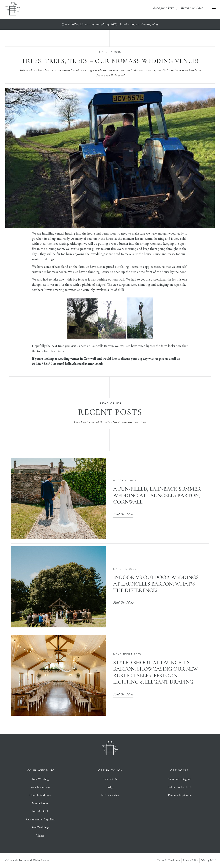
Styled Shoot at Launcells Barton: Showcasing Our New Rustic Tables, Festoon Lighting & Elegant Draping (156, 672)
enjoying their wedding (89, 254)
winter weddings (43, 259)
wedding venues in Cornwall (77, 359)
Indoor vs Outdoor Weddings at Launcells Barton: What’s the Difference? (156, 584)
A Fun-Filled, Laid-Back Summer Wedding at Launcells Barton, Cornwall (157, 495)
